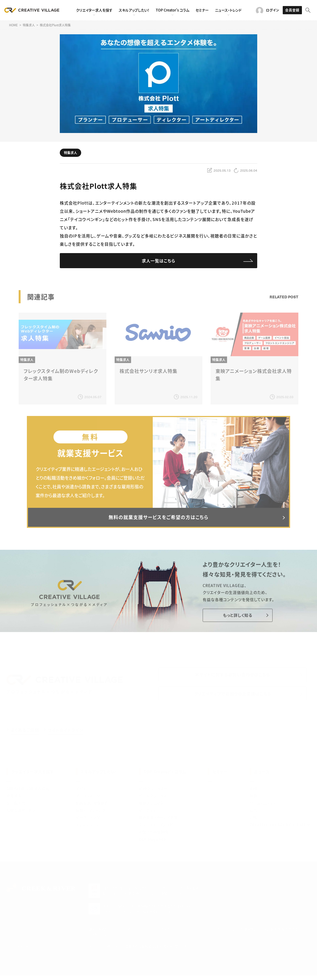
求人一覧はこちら (159, 261)
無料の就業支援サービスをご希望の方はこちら (158, 519)
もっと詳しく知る (236, 618)
